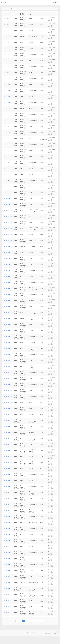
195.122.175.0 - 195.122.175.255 (7, 529)
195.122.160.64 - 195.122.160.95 (7, 427)
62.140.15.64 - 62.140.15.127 (7, 127)
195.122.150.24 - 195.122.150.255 (7, 313)
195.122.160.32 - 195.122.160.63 (7, 421)
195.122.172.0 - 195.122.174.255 (7, 523)
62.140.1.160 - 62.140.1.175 (7, 43)
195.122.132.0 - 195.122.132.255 (7, 253)
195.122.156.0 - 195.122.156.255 (7, 337)
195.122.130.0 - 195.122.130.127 (7, 205)
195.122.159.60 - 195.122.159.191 (7, 385)
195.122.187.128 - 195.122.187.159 (8, 613)
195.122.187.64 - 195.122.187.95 (7, 583)
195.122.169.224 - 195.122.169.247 (8, 505)
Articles (51, 632)
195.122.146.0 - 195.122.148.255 (7, 295)
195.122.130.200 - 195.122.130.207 (8, 229)
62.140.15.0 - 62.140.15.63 (7, 121)
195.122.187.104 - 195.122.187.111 (8, 595)
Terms (55, 634)
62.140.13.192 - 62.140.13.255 (7, 115)
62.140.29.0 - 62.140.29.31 (7, 151)
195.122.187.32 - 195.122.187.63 (7, 577)
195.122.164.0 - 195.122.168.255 (7, 475)
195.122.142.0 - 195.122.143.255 (7, 283)
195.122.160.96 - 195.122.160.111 (7, 433)
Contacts (46, 634)
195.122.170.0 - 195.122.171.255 (7, 517)
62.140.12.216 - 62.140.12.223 (7, 91)
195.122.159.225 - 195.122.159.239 (8, 397)
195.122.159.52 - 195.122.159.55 (7, 373)
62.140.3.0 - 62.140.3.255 (7, 61)
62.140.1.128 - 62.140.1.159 (7, 37)
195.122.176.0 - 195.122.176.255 (7, 535)
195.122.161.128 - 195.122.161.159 (8, 457)
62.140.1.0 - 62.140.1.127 (7, 31)
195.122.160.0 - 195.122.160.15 (7, 409)
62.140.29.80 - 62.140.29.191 (7, 163)
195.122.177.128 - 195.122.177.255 (8, 547)
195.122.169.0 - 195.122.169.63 (7, 481)
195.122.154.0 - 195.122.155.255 (7, 331)
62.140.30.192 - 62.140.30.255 (7, 187)
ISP (54, 632)
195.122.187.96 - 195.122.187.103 (7, 589)
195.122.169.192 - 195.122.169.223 (8, 499)
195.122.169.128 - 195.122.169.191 (8, 493)
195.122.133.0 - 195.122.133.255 (7, 259)
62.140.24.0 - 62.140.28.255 (7, 145)
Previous (19, 621)
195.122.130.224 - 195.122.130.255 (8, 241)
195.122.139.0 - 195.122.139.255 (7, 271)
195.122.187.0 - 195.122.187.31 (7, 571)
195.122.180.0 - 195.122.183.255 (7, 559)
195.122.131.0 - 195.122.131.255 (7, 247)
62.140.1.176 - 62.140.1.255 (7, 49)
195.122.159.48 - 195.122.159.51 (7, 367)
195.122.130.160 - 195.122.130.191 (8, 217)
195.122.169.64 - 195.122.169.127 (7, 487)
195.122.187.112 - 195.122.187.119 (8, 601)
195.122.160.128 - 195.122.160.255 (8, 445)
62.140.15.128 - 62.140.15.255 (7, 133)
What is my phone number (34, 632)
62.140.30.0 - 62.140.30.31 (7, 175)
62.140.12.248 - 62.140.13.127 (7, 103)
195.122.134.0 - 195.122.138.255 (7, 265)
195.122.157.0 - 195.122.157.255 (7, 343)
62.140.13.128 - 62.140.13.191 (7, 109)
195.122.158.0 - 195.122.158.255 (7, 349)
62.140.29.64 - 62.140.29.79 (7, 157)
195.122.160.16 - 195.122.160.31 (7, 415)
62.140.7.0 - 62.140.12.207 (7, 79)
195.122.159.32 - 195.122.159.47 (7, 361)
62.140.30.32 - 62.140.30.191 (7, 181)
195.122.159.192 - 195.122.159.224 (8, 391)
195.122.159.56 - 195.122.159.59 (7, 379)
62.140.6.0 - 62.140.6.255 (7, 73)
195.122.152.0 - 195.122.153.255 (7, 325)
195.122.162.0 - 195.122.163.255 (7, 469)
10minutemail (45, 632)
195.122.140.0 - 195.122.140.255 (7, 277)
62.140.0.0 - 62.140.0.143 (7, 19)
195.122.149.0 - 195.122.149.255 (7, 301)
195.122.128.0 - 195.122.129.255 (7, 199)
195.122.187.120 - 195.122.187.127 (8, 607)
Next (42, 621)
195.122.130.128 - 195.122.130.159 (8, 211)
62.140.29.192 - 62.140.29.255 (7, 169)
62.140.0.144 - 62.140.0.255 (7, 25)
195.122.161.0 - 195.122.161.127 (7, 451)
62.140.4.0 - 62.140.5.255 (7, 67)
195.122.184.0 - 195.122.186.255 (7, 565)
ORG (57, 632)
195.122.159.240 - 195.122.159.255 (8, 403)
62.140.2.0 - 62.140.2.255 (7, 55)
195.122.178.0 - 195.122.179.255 (7, 553)
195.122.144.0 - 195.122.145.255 (7, 289)
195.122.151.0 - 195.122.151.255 (7, 319)
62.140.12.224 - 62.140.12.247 (7, 97)
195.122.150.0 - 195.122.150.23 (7, 307)
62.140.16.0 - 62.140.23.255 (7, 139)
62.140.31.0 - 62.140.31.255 (7, 193)
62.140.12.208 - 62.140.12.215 (7, 85)
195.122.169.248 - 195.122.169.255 (8, 511)
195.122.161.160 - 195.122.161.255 (8, 463)
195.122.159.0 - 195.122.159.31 (7, 355)
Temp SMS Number (22, 632)
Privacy (51, 634)
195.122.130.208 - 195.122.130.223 (8, 235)
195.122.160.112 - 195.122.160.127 (8, 439)
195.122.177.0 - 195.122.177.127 (7, 541)
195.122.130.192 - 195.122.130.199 (8, 223)
